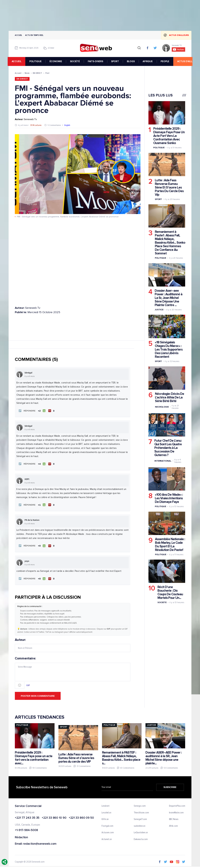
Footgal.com (107, 825)
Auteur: (73, 644)
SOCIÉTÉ (76, 61)
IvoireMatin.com (176, 811)
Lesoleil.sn (106, 811)
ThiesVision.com (141, 811)
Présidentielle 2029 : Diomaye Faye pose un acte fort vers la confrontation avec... (34, 757)
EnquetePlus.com (177, 805)
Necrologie (162, 407)
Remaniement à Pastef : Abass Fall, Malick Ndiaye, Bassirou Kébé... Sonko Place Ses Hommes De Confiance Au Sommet (170, 243)
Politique (159, 148)
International (163, 461)
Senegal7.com (140, 818)
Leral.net (106, 805)
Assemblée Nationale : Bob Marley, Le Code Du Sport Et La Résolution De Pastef (170, 545)
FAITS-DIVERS (96, 61)
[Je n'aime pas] (52, 411)
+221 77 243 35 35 (27, 817)
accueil (17, 61)
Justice (159, 310)
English (67, 125)
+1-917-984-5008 (26, 829)
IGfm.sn (105, 818)
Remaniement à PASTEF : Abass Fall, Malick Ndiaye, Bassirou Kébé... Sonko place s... (121, 757)
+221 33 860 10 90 (54, 817)
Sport (158, 199)
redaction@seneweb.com (40, 843)
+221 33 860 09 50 (81, 817)
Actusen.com (108, 831)
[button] (26, 411)
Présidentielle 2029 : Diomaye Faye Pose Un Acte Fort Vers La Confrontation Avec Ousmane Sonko (169, 136)
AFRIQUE (149, 61)
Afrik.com (173, 825)
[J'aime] (41, 411)
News (27, 73)
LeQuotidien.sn (141, 831)
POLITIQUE (36, 61)
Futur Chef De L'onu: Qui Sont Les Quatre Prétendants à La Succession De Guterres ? (168, 448)
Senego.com (140, 805)
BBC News (174, 818)
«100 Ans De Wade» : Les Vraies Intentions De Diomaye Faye (169, 498)
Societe (162, 602)
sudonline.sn (140, 825)
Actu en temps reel (34, 35)
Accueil (18, 35)
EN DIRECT (37, 73)
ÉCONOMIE (57, 61)
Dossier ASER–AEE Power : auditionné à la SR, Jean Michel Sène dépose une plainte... (164, 757)
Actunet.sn (107, 838)
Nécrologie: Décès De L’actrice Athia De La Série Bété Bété (170, 397)
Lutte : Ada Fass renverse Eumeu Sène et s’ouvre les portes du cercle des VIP (76, 757)
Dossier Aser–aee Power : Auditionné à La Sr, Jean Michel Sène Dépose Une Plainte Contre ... (169, 298)
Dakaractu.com (141, 838)
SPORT (116, 61)
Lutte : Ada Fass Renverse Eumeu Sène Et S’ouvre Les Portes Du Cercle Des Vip (169, 187)
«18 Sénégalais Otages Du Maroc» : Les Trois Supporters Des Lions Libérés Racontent (169, 349)
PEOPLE (166, 61)
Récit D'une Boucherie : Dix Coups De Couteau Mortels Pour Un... (170, 592)
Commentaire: (73, 671)
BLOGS (132, 61)
